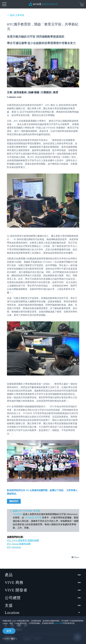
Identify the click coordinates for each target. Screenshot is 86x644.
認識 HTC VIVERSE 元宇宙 (26, 511)
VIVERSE (18, 514)
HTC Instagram (14, 547)
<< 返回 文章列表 (16, 15)
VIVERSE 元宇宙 (33, 518)
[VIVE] (43, 4)
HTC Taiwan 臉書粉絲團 (19, 544)
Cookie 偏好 (9, 639)
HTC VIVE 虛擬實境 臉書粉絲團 (23, 540)
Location (43, 613)
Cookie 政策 (58, 623)
